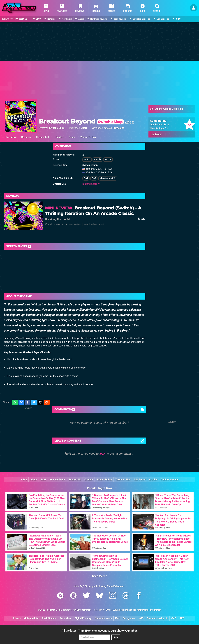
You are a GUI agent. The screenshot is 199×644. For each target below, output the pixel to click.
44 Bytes (107, 610)
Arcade (97, 159)
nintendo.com (91, 184)
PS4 (86, 178)
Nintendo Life (31, 618)
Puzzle (108, 159)
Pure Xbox (65, 618)
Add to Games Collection (166, 109)
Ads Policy (140, 480)
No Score (156, 134)
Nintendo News (103, 618)
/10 (166, 125)
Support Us (75, 480)
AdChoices (118, 610)
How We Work (57, 480)
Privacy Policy (104, 480)
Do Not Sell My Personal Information (143, 610)
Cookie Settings (170, 480)
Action (87, 159)
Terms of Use (123, 480)
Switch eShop (57, 128)
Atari (84, 128)
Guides (59, 137)
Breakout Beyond (81, 121)
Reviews (26, 137)
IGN (117, 618)
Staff (43, 480)
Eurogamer (129, 618)
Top (24, 480)
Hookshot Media (54, 610)
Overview (11, 137)
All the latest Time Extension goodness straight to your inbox (99, 631)
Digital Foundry (83, 618)
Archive (153, 480)
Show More (100, 576)
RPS (182, 618)
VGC (141, 618)
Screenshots (43, 137)
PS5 (94, 178)
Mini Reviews (75, 224)
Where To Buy (88, 137)
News (72, 137)
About (34, 480)
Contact (89, 480)
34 (141, 219)
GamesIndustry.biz (157, 618)
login (103, 454)
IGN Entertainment (82, 610)
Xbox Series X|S (108, 178)
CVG (174, 618)
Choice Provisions (114, 128)
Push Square (49, 618)
